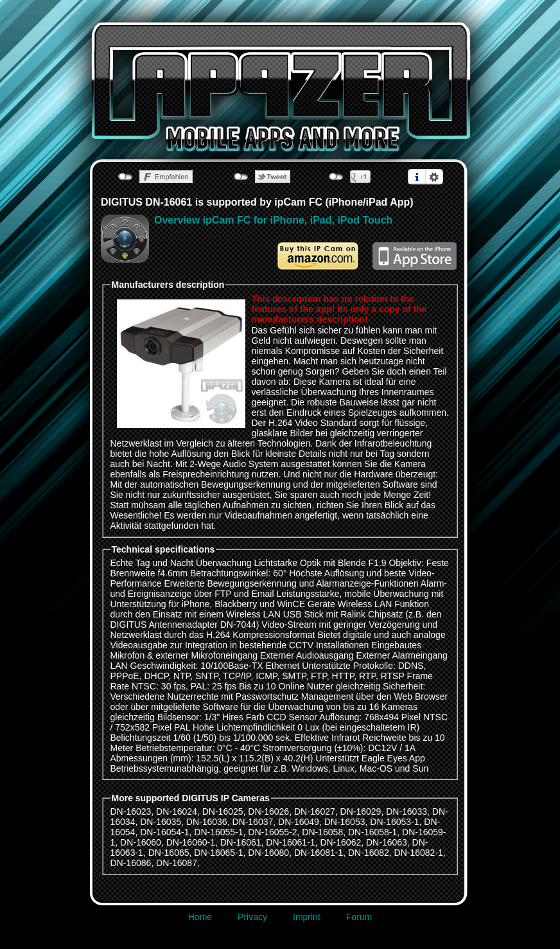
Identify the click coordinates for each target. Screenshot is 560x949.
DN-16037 (252, 822)
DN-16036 (207, 822)
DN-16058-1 (372, 832)
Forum (359, 917)
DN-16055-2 (272, 832)
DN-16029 (361, 812)
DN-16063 (387, 842)
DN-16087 (177, 863)
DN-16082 (369, 853)
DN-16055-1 (218, 832)
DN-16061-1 (290, 842)
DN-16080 (268, 853)
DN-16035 (161, 822)
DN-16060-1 (191, 842)
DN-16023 (131, 812)
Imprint (307, 917)
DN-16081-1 (319, 853)
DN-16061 (241, 842)
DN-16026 (268, 812)
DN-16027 (315, 812)
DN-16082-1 (419, 853)
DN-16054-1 (164, 832)
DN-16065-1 (218, 853)
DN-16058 (322, 832)
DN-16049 (299, 822)
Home (200, 917)
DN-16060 (141, 842)
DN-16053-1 (394, 822)
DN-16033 (407, 812)
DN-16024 (177, 812)
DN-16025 (223, 812)
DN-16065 (169, 853)
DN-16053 (345, 822)
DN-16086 (131, 863)
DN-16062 (340, 842)
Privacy (252, 917)
